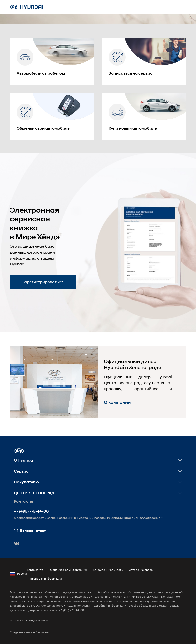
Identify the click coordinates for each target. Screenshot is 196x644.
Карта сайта (35, 570)
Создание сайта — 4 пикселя (30, 632)
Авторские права (141, 570)
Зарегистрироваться (43, 282)
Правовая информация (46, 579)
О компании (117, 402)
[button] (19, 451)
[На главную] (27, 7)
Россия (18, 574)
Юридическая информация (68, 570)
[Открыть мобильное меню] (183, 7)
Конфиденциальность (108, 570)
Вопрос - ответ (30, 531)
